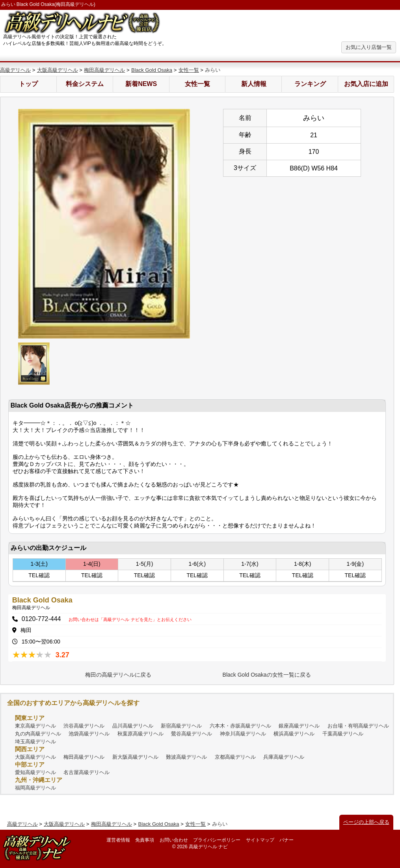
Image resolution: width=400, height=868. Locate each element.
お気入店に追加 (366, 84)
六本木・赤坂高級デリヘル (240, 726)
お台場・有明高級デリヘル (358, 726)
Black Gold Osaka (152, 70)
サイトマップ (260, 840)
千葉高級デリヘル (343, 734)
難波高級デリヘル (186, 757)
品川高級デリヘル (133, 726)
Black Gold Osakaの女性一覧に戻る (267, 675)
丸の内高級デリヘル (38, 734)
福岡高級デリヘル (35, 788)
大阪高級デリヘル (58, 70)
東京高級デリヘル (35, 726)
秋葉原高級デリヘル (140, 734)
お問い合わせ (174, 840)
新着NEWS (141, 84)
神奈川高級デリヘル (243, 734)
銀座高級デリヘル (299, 726)
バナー (287, 840)
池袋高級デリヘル (89, 734)
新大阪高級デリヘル (135, 757)
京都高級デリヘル (235, 757)
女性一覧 (189, 70)
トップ (28, 84)
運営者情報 (118, 840)
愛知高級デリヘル (35, 772)
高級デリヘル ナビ (208, 847)
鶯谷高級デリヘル (192, 734)
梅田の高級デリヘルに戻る (118, 675)
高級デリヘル (15, 70)
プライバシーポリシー (217, 840)
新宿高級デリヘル (181, 726)
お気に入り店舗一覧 (369, 47)
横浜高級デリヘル (294, 734)
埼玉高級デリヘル (35, 742)
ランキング (310, 84)
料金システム (85, 84)
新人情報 (254, 84)
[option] (104, 224)
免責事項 (145, 840)
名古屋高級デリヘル (87, 772)
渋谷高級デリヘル (84, 726)
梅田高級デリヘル (104, 70)
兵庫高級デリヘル (284, 757)
